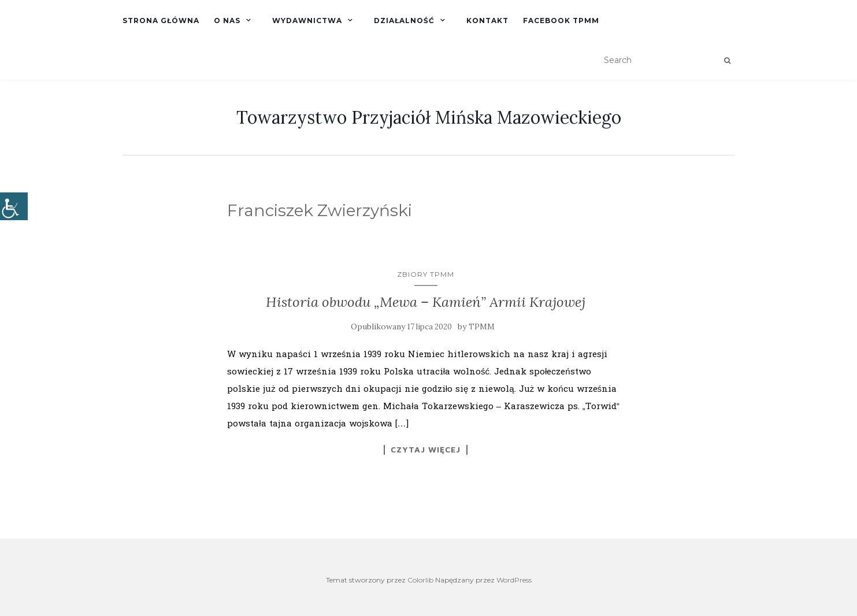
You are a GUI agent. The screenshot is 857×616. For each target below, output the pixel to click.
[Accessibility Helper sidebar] (14, 206)
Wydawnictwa (307, 21)
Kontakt (487, 21)
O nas (227, 21)
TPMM (482, 327)
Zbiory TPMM (426, 274)
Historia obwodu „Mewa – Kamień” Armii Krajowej (426, 302)
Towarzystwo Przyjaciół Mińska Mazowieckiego (429, 117)
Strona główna (161, 21)
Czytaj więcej (426, 450)
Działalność (404, 21)
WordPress (514, 580)
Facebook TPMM (561, 21)
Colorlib (420, 580)
